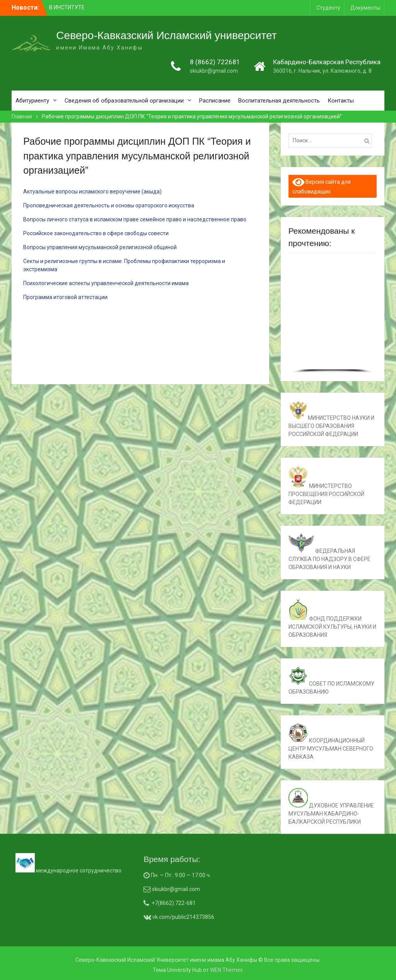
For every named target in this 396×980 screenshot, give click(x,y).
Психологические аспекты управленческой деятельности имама (106, 283)
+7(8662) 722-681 (174, 903)
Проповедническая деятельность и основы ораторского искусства (109, 205)
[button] (300, 315)
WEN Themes (226, 970)
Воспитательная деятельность (279, 101)
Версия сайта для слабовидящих (322, 186)
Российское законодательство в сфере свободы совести (96, 233)
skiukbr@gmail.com (214, 71)
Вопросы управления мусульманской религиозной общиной (100, 247)
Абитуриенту (32, 101)
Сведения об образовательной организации (124, 101)
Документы (365, 8)
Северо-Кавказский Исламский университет (166, 35)
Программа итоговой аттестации (65, 297)
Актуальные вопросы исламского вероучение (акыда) (92, 192)
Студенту (328, 8)
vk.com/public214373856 (183, 917)
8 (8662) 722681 (215, 62)
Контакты (341, 101)
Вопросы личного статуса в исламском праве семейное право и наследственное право (135, 219)
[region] (333, 316)
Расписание (215, 101)
